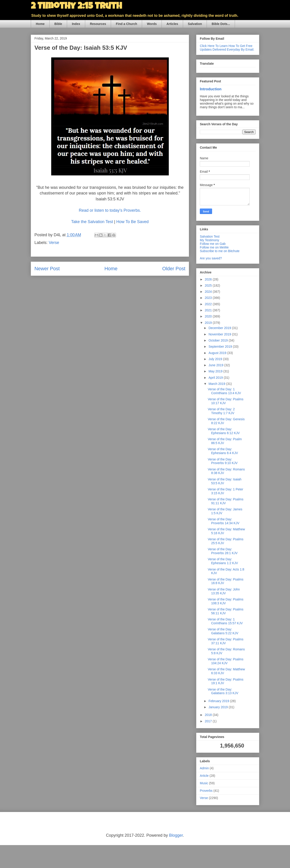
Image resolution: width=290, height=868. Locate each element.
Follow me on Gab (213, 244)
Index (76, 24)
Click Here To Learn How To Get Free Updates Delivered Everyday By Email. (227, 48)
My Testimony (209, 240)
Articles (172, 24)
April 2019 (216, 378)
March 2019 (217, 384)
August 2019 (218, 353)
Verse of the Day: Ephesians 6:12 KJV (224, 431)
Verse (54, 243)
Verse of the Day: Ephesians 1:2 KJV (223, 561)
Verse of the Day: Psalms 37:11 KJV (226, 641)
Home (40, 24)
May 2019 (216, 371)
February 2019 (219, 701)
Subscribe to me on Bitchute (220, 251)
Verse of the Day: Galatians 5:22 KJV (223, 631)
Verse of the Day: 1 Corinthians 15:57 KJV (225, 621)
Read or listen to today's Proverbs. (110, 210)
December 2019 (220, 328)
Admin (204, 768)
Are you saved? (211, 258)
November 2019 (220, 334)
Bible (58, 24)
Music (204, 783)
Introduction (211, 89)
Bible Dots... (221, 24)
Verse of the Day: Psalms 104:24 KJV (226, 661)
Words (152, 24)
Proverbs (206, 791)
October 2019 (219, 340)
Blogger (176, 835)
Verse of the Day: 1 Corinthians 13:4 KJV (224, 391)
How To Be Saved (132, 222)
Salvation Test (210, 236)
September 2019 (221, 347)
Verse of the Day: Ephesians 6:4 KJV (223, 451)
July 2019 (216, 359)
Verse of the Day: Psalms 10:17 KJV (226, 401)
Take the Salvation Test (93, 222)
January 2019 (219, 707)
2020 (209, 316)
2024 (209, 292)
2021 (209, 310)
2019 (209, 323)
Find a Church (126, 24)
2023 (209, 298)
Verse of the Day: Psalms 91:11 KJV (226, 501)
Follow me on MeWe (214, 247)
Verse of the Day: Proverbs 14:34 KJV (224, 521)
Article (204, 776)
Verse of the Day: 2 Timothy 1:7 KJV (221, 411)
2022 (209, 304)
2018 (209, 715)
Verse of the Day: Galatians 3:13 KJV (223, 691)
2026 (209, 279)
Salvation (195, 24)
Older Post (174, 269)
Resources (98, 24)
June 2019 (216, 365)
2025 (209, 285)
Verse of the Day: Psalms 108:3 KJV (226, 601)
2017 (209, 721)
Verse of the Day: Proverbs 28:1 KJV (223, 551)
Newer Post (47, 269)
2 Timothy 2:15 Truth (76, 7)
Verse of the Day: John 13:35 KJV (224, 591)
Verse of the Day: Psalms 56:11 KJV (226, 611)
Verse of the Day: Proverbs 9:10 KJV (223, 461)
